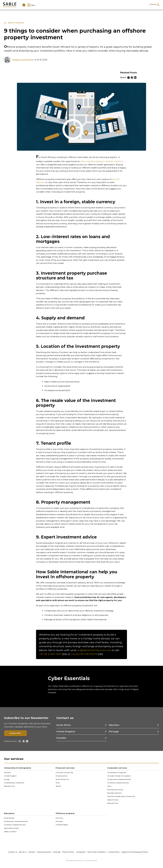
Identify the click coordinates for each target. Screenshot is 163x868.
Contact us (13, 852)
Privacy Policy (68, 852)
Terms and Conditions (97, 852)
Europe (7, 779)
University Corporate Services (118, 783)
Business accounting (115, 790)
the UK (115, 179)
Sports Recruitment (11, 828)
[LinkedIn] (135, 78)
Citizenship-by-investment (14, 783)
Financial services (65, 768)
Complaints (81, 852)
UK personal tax (62, 776)
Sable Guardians (10, 832)
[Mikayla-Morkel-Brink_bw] (8, 60)
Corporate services (117, 768)
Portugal (59, 821)
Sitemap (57, 852)
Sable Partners (113, 800)
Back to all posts (14, 23)
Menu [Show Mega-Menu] (31, 5)
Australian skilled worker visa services (121, 796)
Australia (7, 773)
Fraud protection (44, 852)
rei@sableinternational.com (94, 650)
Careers (32, 852)
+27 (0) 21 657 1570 (50, 654)
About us (23, 852)
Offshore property (65, 813)
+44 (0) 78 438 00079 (84, 654)
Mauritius (41, 182)
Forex (58, 783)
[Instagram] (19, 741)
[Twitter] (129, 78)
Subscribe (15, 733)
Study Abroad (9, 818)
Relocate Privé (9, 786)
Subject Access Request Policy (135, 852)
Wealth (58, 786)
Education (9, 813)
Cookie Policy (114, 852)
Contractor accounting (64, 773)
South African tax (62, 779)
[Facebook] (132, 78)
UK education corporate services (119, 779)
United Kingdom (10, 776)
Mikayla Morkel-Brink (23, 60)
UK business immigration (117, 773)
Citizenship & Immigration (18, 768)
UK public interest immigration (119, 776)
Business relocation (115, 793)
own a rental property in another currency (102, 161)
